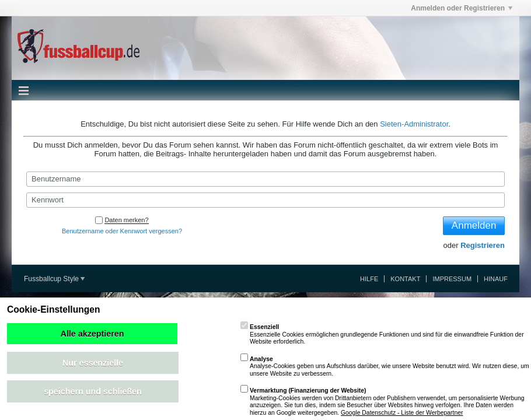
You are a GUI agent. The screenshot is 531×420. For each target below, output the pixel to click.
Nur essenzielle (93, 363)
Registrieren (483, 245)
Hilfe (369, 279)
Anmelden (474, 225)
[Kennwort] (265, 200)
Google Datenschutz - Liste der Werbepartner (402, 413)
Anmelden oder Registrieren (462, 8)
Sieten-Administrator (414, 124)
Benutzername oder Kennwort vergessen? (122, 231)
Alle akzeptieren (92, 334)
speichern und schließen (93, 391)
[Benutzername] (265, 179)
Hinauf (496, 279)
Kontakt (405, 279)
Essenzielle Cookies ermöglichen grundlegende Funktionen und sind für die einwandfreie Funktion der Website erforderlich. (382, 334)
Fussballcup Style (54, 279)
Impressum (452, 279)
